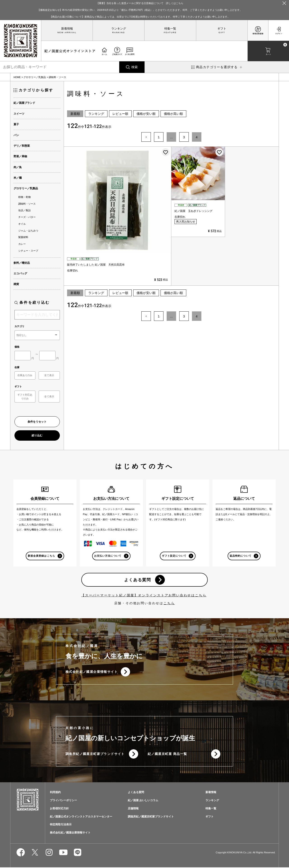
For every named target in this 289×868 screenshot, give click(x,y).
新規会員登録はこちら (41, 556)
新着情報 (67, 29)
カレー (22, 244)
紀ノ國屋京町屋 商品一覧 (167, 754)
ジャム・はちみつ (28, 231)
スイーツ (19, 114)
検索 (135, 67)
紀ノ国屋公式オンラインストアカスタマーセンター (81, 817)
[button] (146, 137)
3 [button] (184, 137)
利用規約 (55, 793)
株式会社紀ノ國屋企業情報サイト (92, 672)
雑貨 (16, 284)
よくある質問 (138, 580)
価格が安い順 (146, 114)
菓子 (16, 124)
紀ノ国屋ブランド (24, 103)
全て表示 (49, 375)
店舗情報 (133, 809)
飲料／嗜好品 (22, 263)
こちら (169, 603)
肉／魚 (18, 167)
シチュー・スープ (28, 251)
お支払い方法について (108, 556)
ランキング (119, 29)
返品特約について (240, 556)
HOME (17, 77)
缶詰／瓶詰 (24, 210)
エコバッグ (20, 273)
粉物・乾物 (24, 197)
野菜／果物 (20, 156)
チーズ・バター (27, 217)
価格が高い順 (173, 114)
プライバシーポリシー (63, 801)
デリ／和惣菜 (22, 146)
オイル (22, 224)
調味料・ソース (27, 204)
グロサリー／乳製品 (35, 77)
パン (16, 135)
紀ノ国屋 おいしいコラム (143, 801)
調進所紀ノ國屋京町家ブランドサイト (95, 754)
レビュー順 (120, 114)
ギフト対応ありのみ (25, 397)
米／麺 (18, 178)
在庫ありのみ (25, 375)
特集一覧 (170, 29)
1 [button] (159, 137)
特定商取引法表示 (61, 825)
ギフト (222, 29)
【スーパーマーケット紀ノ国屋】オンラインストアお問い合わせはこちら (144, 595)
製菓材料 (23, 237)
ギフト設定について (174, 556)
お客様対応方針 (59, 809)
